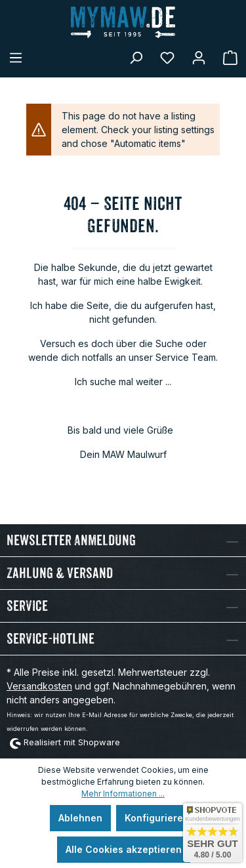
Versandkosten (39, 686)
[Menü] (16, 58)
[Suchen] (136, 58)
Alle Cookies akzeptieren (124, 849)
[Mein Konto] (199, 58)
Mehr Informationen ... (123, 794)
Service (27, 606)
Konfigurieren (157, 818)
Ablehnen (80, 818)
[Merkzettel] (167, 58)
